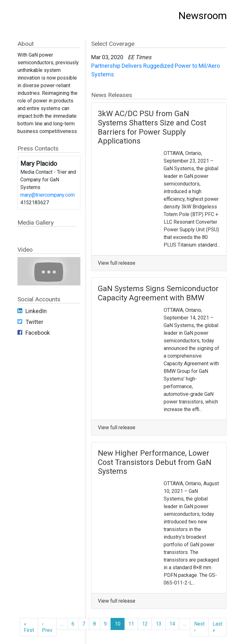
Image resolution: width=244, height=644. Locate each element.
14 (172, 624)
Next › (199, 627)
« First (29, 627)
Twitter (34, 322)
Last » (217, 627)
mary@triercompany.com (47, 195)
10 (118, 624)
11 (131, 624)
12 (145, 624)
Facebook (38, 333)
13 (159, 624)
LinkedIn (36, 311)
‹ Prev (47, 627)
